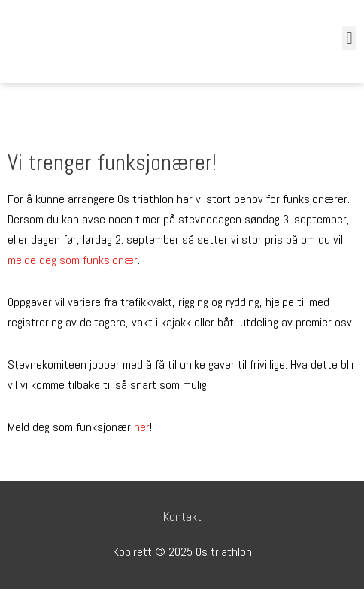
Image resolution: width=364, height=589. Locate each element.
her (142, 427)
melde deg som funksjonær (73, 260)
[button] (349, 38)
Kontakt (182, 516)
